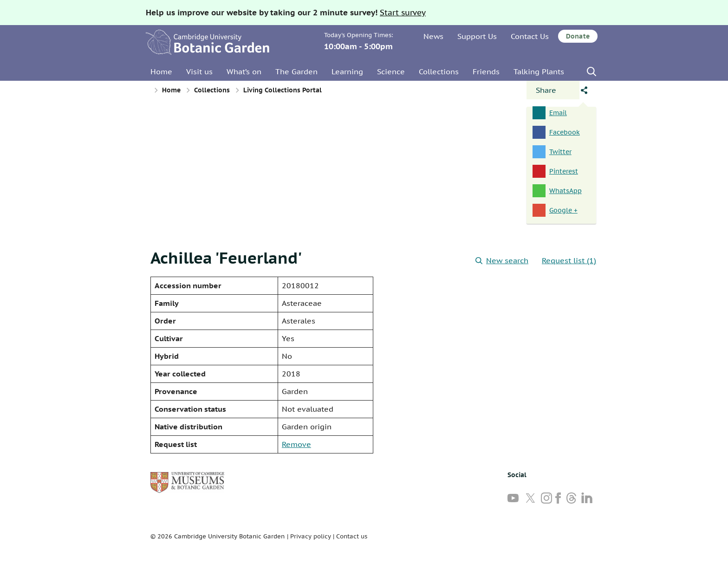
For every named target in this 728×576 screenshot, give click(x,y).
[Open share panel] (553, 90)
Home (161, 71)
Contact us (352, 536)
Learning (347, 71)
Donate (578, 36)
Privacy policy (311, 536)
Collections (439, 71)
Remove (296, 444)
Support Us (477, 36)
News (433, 36)
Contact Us (530, 36)
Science (391, 71)
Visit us (199, 71)
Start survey (403, 13)
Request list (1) (569, 260)
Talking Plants (539, 71)
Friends (486, 71)
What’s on (244, 71)
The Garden (296, 71)
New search (502, 260)
